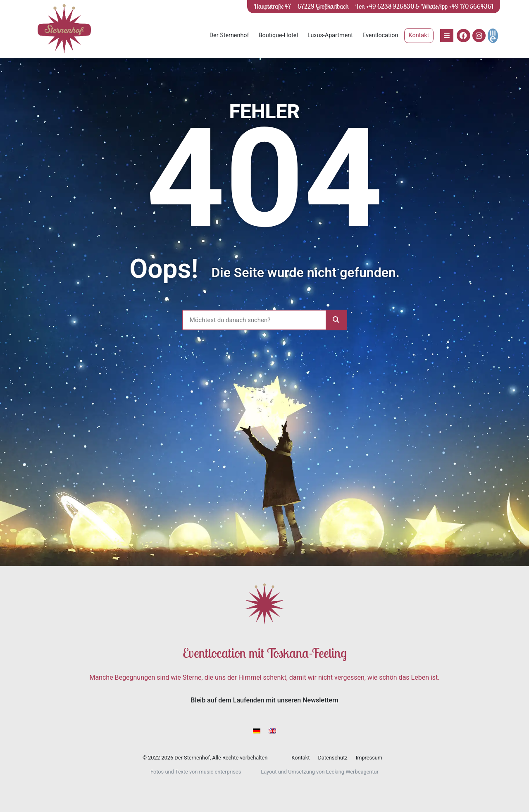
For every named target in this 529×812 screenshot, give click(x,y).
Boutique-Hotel (278, 35)
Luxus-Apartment (330, 35)
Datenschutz (332, 758)
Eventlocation (380, 35)
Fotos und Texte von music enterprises (196, 772)
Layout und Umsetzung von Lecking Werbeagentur (320, 772)
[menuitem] (257, 731)
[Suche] (336, 320)
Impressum (369, 758)
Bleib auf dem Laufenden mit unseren (264, 700)
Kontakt (300, 758)
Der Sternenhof (229, 35)
